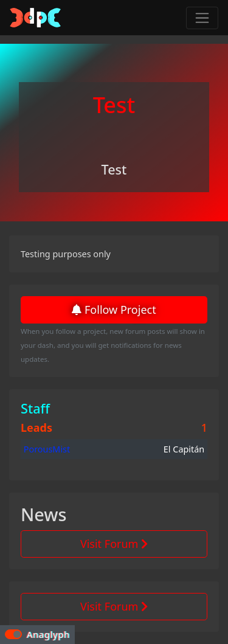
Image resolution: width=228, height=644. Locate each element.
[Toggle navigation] (202, 18)
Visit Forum (114, 544)
